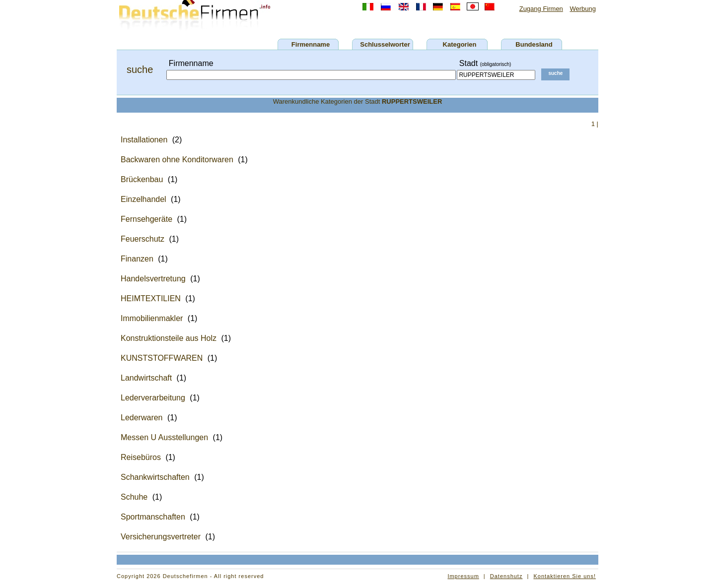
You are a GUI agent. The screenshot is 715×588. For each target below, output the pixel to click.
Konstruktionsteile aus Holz (169, 338)
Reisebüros (141, 457)
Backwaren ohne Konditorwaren (177, 160)
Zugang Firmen (541, 9)
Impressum (463, 576)
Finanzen (137, 259)
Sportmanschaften (153, 517)
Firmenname (311, 44)
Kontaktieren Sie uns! (565, 576)
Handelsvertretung (153, 279)
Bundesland (534, 44)
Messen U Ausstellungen (164, 437)
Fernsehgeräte (146, 219)
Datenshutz (506, 576)
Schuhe (134, 497)
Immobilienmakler (152, 318)
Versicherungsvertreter (161, 537)
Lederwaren (142, 418)
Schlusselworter (385, 44)
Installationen (144, 140)
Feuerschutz (143, 239)
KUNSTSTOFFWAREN (162, 358)
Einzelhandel (143, 199)
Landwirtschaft (146, 378)
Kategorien (460, 44)
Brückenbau (142, 179)
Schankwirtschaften (155, 477)
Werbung (583, 9)
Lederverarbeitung (153, 398)
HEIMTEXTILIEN (151, 298)
